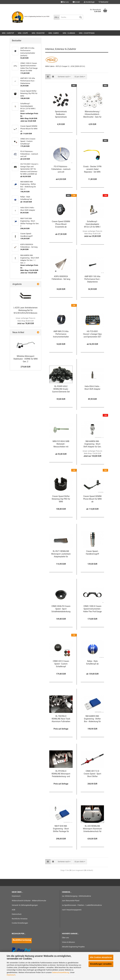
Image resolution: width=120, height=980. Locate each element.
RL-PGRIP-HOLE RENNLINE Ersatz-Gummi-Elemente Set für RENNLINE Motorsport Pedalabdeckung (61, 389)
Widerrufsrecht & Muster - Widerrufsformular (29, 901)
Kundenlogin (89, 2)
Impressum (11, 975)
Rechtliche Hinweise (20, 919)
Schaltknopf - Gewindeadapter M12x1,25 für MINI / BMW (92, 224)
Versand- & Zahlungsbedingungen (25, 905)
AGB (13, 910)
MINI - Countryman (87, 33)
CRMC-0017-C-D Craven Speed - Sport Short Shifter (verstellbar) (92, 774)
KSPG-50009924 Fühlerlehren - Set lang (61, 278)
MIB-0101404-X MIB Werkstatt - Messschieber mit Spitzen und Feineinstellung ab (61, 444)
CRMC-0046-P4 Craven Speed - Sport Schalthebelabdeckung (61, 609)
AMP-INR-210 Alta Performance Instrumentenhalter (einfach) (61, 334)
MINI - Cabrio (54, 33)
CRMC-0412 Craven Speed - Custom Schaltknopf (61, 664)
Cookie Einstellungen (20, 923)
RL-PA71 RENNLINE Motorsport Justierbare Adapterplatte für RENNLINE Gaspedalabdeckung (61, 554)
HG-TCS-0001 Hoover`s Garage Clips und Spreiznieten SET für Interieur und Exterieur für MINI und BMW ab (92, 334)
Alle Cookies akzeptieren (101, 957)
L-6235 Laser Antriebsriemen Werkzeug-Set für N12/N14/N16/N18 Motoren (26, 310)
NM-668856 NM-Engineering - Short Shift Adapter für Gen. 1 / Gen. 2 (92, 444)
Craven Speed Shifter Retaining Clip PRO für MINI (61, 499)
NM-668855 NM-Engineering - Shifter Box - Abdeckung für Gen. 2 (92, 719)
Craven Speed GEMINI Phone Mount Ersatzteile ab (61, 224)
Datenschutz (17, 914)
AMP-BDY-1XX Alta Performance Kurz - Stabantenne (92, 279)
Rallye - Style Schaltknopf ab (92, 662)
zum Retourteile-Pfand (71, 901)
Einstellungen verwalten (101, 964)
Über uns (65, 2)
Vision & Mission (68, 942)
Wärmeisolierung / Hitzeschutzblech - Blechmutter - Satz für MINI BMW (92, 114)
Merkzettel (103, 2)
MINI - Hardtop (8, 33)
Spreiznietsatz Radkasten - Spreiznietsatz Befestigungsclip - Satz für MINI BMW (61, 114)
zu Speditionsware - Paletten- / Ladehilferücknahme (82, 905)
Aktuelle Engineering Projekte (73, 947)
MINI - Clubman (69, 33)
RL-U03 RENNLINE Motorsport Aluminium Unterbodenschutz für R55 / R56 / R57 (92, 829)
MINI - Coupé (23, 33)
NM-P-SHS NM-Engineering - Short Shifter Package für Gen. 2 (61, 829)
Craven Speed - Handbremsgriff (92, 553)
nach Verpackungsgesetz (72, 910)
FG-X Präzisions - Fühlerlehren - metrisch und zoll (61, 169)
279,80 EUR (26, 367)
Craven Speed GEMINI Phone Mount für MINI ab (92, 499)
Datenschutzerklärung (61, 972)
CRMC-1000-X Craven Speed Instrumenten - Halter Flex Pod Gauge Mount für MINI (92, 609)
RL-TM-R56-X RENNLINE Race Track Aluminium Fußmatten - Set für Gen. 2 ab (61, 719)
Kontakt (76, 2)
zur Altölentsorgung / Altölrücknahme (76, 896)
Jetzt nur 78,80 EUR (26, 321)
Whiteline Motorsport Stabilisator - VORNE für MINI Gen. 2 (26, 359)
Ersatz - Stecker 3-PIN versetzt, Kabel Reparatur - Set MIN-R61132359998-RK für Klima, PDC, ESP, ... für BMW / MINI (92, 169)
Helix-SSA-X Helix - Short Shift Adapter (92, 388)
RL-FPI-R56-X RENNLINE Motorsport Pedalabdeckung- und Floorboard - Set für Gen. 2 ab (61, 774)
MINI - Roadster (38, 33)
